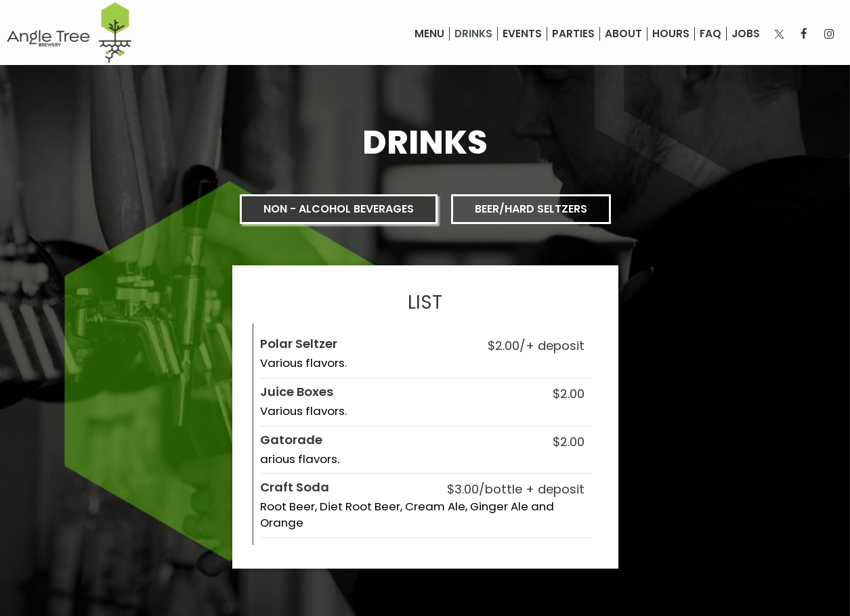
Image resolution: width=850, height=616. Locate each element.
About (623, 34)
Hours (671, 34)
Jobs (746, 34)
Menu (429, 34)
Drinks (473, 34)
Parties (573, 34)
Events (522, 34)
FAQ (710, 34)
